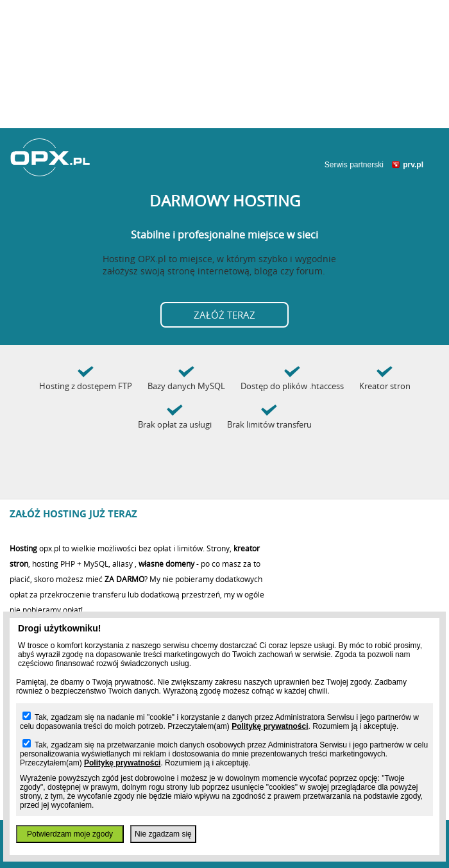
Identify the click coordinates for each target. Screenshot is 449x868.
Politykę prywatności (270, 726)
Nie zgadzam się (163, 834)
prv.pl (413, 165)
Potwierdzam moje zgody (70, 834)
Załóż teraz (224, 315)
